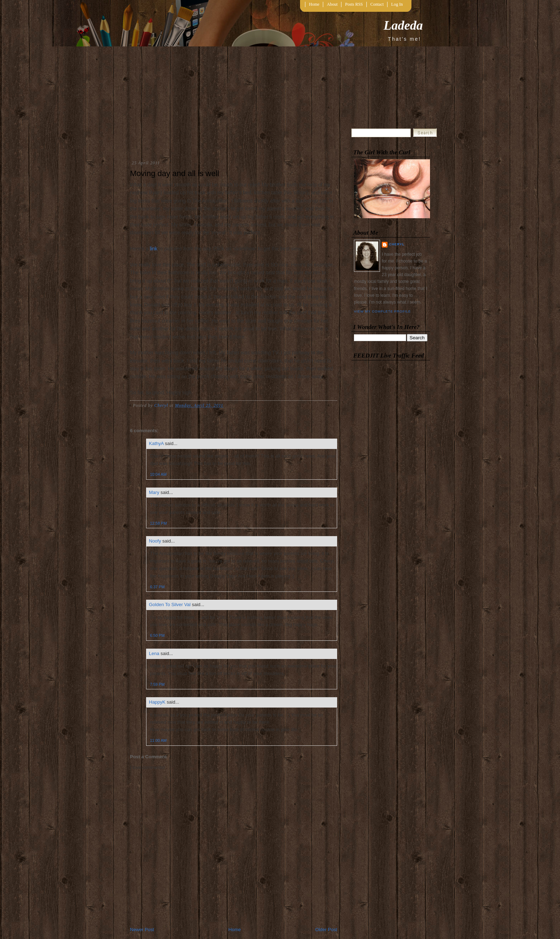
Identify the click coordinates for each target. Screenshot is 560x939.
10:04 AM (158, 474)
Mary (154, 492)
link (154, 249)
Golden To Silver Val (170, 605)
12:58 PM (158, 523)
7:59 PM (157, 684)
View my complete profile (382, 311)
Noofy (155, 541)
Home (314, 4)
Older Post (326, 930)
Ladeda (403, 25)
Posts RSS (354, 4)
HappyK (157, 702)
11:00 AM (158, 740)
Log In (397, 4)
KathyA (156, 443)
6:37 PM (157, 587)
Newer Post (142, 930)
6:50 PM (157, 635)
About (332, 4)
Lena (154, 653)
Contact (377, 4)
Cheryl (397, 244)
